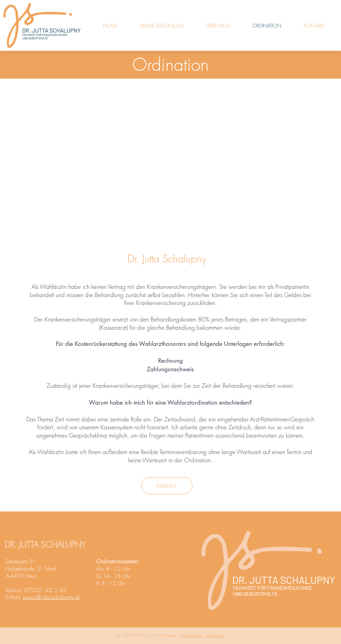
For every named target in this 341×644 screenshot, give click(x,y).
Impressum (215, 635)
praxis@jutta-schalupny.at (51, 597)
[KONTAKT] (167, 486)
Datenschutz (192, 635)
